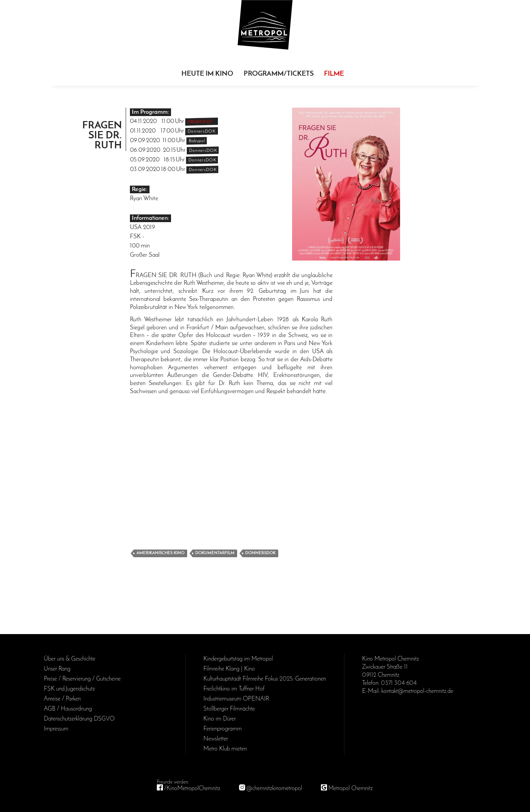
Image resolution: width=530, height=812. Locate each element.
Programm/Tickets (279, 74)
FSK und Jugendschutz (69, 689)
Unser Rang (57, 669)
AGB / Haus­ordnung (68, 709)
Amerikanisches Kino (160, 553)
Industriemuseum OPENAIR (236, 699)
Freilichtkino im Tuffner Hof (234, 689)
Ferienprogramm (223, 729)
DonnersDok (260, 553)
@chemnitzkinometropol (274, 789)
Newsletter (216, 739)
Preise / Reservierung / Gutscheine (82, 679)
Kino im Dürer (219, 719)
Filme (334, 74)
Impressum (56, 729)
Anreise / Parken (62, 699)
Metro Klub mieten (225, 749)
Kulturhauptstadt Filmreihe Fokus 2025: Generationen (265, 679)
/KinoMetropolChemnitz (192, 789)
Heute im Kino (207, 74)
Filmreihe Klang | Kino (229, 669)
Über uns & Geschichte (70, 659)
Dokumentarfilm (215, 553)
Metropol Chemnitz (351, 789)
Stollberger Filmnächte (229, 709)
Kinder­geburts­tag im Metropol (238, 659)
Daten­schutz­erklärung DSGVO (79, 719)
